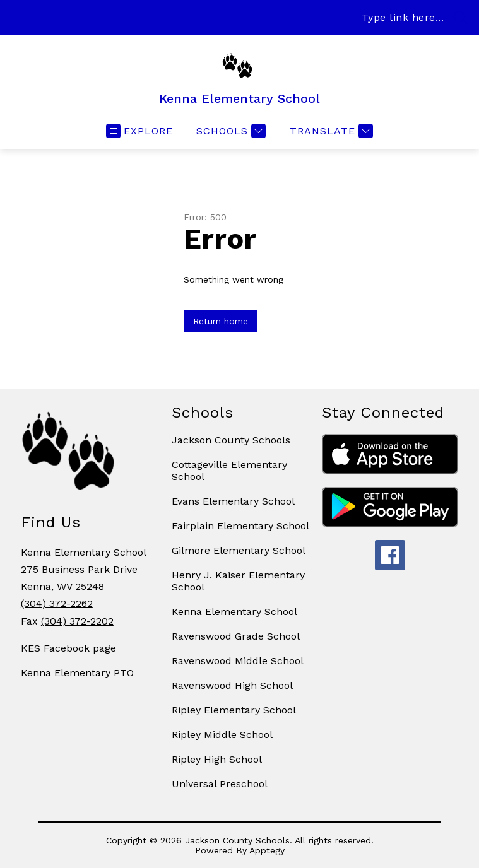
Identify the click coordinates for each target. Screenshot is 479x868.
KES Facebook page (68, 648)
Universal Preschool (220, 784)
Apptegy (267, 850)
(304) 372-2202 (77, 621)
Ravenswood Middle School (238, 661)
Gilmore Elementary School (239, 550)
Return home (221, 321)
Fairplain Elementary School (240, 526)
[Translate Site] (330, 131)
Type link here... (403, 17)
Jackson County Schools (231, 440)
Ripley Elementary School (234, 710)
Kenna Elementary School (234, 612)
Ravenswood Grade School (236, 636)
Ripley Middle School (222, 735)
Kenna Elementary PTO (77, 673)
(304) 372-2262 (57, 603)
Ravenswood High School (232, 685)
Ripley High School (217, 759)
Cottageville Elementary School (229, 471)
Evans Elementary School (233, 501)
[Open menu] (139, 131)
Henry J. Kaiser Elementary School (238, 581)
